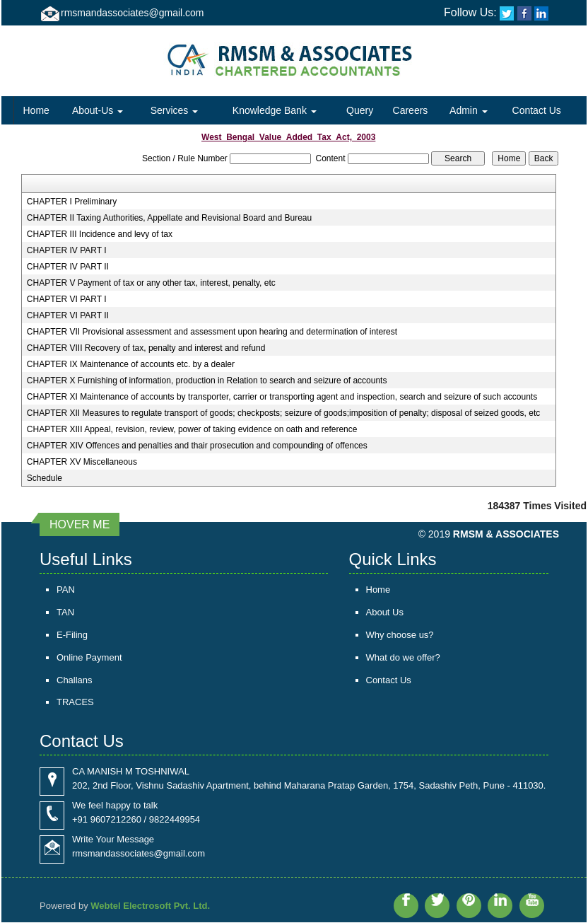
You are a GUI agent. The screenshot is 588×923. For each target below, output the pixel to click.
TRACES (75, 703)
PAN (66, 590)
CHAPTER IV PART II (68, 267)
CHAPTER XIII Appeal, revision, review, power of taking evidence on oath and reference (192, 429)
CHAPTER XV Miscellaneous (82, 462)
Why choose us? (400, 635)
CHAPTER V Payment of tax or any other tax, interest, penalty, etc (151, 283)
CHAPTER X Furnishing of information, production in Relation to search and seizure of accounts (207, 381)
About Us (385, 612)
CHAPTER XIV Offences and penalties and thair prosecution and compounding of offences (197, 446)
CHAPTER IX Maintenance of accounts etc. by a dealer (131, 364)
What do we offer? (403, 657)
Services (175, 110)
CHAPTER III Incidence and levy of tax (100, 234)
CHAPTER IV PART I (67, 250)
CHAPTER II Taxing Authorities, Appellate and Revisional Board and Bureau (169, 218)
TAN (65, 612)
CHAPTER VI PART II (68, 315)
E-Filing (72, 635)
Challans (75, 680)
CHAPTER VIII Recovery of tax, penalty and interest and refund (146, 348)
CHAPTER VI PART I (67, 299)
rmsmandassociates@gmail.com (133, 13)
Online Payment (89, 657)
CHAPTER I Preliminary (72, 202)
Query (360, 110)
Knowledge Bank (275, 110)
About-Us (98, 110)
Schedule (45, 478)
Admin (469, 110)
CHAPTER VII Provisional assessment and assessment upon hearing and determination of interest (212, 332)
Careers (411, 110)
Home (36, 110)
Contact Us (537, 110)
